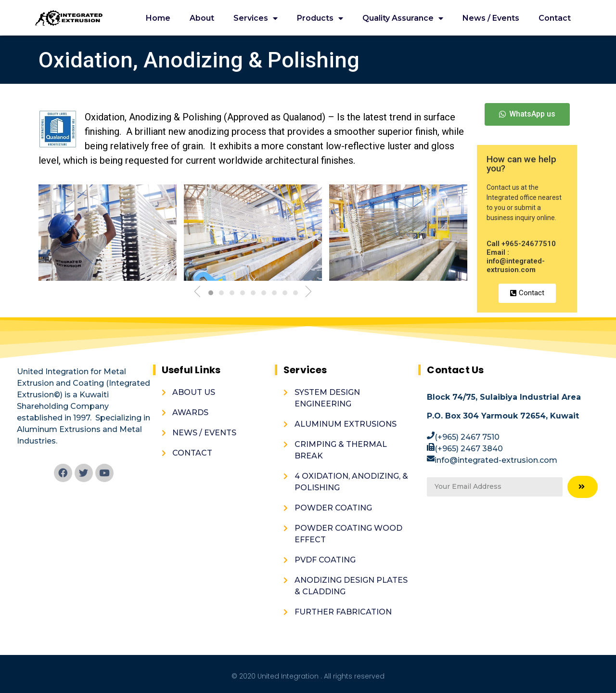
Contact (555, 18)
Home (158, 18)
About (202, 18)
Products (320, 19)
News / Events (491, 18)
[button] (527, 114)
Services (256, 19)
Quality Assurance (403, 19)
